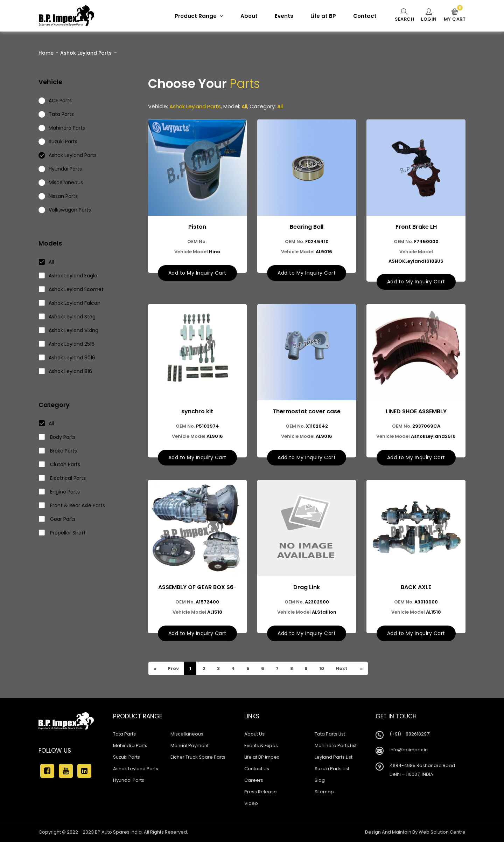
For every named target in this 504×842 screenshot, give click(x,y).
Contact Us (257, 769)
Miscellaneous (187, 734)
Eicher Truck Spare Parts (198, 757)
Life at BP (323, 16)
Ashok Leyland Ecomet (71, 289)
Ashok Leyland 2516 (67, 344)
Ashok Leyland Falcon (70, 303)
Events (284, 16)
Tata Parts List (330, 734)
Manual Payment (190, 746)
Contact (365, 16)
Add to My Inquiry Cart (197, 273)
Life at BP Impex (262, 757)
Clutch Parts (60, 464)
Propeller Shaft (62, 533)
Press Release (261, 792)
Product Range (199, 16)
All (47, 262)
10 (321, 668)
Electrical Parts (62, 478)
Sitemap (324, 792)
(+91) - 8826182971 (410, 734)
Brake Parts (58, 451)
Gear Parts (57, 519)
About (249, 16)
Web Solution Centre (442, 832)
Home (46, 53)
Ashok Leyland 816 (66, 371)
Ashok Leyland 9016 (67, 358)
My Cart (455, 15)
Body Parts (57, 437)
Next (341, 668)
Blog (320, 780)
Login (429, 15)
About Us (254, 734)
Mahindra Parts (130, 746)
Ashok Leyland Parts (86, 53)
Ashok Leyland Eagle (68, 276)
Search (404, 15)
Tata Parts (124, 734)
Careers (254, 780)
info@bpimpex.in (409, 750)
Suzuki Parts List (332, 769)
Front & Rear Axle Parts (72, 505)
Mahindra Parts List (336, 746)
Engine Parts (59, 492)
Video (251, 803)
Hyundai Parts (129, 780)
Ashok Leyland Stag (67, 317)
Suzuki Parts (127, 757)
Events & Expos (261, 746)
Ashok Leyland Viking (69, 330)
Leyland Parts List (334, 757)
